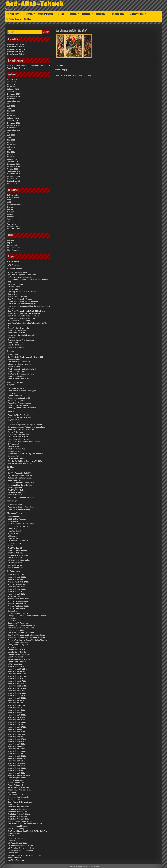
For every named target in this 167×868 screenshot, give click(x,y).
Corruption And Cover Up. (18, 613)
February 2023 (13, 118)
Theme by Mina (94, 866)
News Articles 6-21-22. (17, 732)
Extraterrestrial (13, 195)
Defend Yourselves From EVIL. (20, 277)
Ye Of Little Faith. (15, 858)
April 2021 (11, 154)
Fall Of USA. (13, 529)
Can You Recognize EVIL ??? (20, 473)
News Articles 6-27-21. (17, 739)
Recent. (11, 546)
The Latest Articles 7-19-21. (19, 816)
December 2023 (14, 94)
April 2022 (11, 142)
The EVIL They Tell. (16, 490)
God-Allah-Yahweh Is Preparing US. (22, 304)
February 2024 (13, 89)
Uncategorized (13, 226)
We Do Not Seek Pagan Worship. (21, 497)
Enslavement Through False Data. (21, 628)
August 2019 (12, 183)
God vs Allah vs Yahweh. (18, 297)
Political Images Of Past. (18, 780)
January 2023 (13, 121)
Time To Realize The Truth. (19, 379)
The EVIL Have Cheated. (18, 550)
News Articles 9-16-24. (16, 47)
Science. (73, 14)
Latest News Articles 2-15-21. (19, 654)
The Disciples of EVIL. (17, 488)
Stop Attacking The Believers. (20, 485)
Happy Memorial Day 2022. (19, 642)
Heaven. (29, 14)
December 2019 (14, 174)
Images (10, 209)
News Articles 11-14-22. (17, 683)
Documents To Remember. (19, 623)
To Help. (11, 836)
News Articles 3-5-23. (16, 594)
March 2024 (12, 87)
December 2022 (14, 123)
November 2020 (14, 167)
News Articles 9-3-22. (16, 773)
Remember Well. (14, 800)
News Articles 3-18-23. (17, 589)
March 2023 (12, 116)
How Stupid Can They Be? (18, 434)
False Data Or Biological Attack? (21, 430)
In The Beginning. (15, 647)
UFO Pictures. (14, 265)
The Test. (12, 338)
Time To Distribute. (16, 342)
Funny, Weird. (13, 289)
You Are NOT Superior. (17, 347)
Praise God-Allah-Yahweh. (18, 541)
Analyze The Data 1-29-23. (18, 582)
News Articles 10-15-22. (17, 674)
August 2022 (12, 133)
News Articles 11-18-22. (17, 688)
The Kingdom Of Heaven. (18, 371)
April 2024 (11, 84)
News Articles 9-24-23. (17, 771)
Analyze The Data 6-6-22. (18, 608)
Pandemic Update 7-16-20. (18, 439)
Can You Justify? (15, 422)
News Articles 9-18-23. (17, 768)
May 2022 (11, 140)
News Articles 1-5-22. (16, 592)
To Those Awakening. (16, 492)
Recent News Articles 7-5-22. (19, 790)
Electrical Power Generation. (19, 509)
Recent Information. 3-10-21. (19, 398)
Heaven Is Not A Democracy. (19, 362)
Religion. (61, 14)
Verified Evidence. (15, 565)
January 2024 (13, 92)
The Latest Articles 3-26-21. (19, 807)
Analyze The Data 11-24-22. (19, 599)
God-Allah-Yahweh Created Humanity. (23, 301)
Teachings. (86, 14)
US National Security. (16, 563)
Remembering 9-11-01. (17, 401)
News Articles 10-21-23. (17, 679)
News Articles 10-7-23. (17, 681)
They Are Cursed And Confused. (21, 340)
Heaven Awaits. (14, 359)
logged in (70, 75)
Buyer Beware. (14, 420)
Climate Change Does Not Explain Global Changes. (28, 425)
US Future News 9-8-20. (17, 843)
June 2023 (11, 108)
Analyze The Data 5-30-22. (18, 601)
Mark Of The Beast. (16, 657)
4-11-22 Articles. (14, 596)
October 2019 (13, 179)
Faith (9, 200)
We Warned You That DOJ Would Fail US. (24, 855)
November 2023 (14, 96)
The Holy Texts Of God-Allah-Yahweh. (23, 408)
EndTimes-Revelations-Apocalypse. (22, 391)
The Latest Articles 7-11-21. (19, 814)
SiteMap (27, 19)
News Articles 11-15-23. (17, 686)
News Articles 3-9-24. (16, 700)
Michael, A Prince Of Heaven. (19, 364)
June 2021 (11, 150)
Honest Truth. (13, 534)
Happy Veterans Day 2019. (18, 645)
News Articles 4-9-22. (16, 708)
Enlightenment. (14, 287)
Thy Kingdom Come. (16, 376)
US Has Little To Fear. (17, 459)
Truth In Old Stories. (16, 495)
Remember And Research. (18, 797)
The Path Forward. (15, 451)
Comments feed (14, 248)
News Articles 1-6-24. (16, 667)
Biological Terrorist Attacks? (19, 417)
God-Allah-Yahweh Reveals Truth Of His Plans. (27, 311)
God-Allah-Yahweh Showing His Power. (24, 316)
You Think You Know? (17, 860)
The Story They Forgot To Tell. (20, 821)
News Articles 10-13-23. (17, 671)
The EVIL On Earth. (16, 553)
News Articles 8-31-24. (16, 49)
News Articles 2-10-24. (17, 696)
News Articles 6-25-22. (17, 734)
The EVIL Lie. (13, 804)
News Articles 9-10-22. (17, 763)
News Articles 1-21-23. (17, 587)
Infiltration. (12, 536)
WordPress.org (13, 250)
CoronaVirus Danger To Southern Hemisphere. (27, 427)
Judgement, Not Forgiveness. (20, 478)
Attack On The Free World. (19, 415)
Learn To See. (13, 538)
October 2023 (13, 99)
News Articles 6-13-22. (17, 722)
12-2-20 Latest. (14, 521)
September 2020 (14, 171)
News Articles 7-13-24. (16, 54)
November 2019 (14, 176)
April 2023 (11, 113)
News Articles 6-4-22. (16, 744)
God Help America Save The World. (22, 292)
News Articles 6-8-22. (16, 746)
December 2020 (14, 164)
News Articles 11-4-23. (17, 691)
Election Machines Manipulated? (21, 524)
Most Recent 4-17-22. (16, 396)
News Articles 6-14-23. (17, 725)
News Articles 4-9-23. (16, 710)
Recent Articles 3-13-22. (17, 783)
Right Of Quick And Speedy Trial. (21, 483)
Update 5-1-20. (14, 841)
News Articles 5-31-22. (17, 720)
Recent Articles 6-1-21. (17, 785)
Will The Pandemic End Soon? (20, 463)
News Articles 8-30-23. (17, 756)
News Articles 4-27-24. (17, 705)
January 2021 (13, 162)
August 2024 (12, 82)
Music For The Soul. (46, 14)
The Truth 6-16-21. (15, 558)
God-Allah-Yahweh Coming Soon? (22, 633)
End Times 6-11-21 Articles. (19, 526)
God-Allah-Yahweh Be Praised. (20, 299)
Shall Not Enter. (14, 367)
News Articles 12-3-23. (17, 693)
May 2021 (11, 152)
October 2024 (13, 79)
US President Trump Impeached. (21, 848)
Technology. (101, 14)
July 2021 (11, 147)
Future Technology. (16, 432)
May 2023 (11, 111)
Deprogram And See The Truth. (20, 475)
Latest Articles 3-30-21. (17, 652)
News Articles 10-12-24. (17, 44)
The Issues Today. (117, 14)
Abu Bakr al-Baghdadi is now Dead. (22, 275)
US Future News (13, 19)
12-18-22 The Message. (17, 519)
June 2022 (11, 137)
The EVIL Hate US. (15, 548)
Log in (10, 243)
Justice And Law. (15, 480)
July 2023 (11, 106)
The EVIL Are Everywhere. (18, 405)
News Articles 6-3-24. (16, 742)
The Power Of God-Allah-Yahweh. (21, 335)
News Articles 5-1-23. (16, 712)
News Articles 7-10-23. (17, 749)
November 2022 (14, 125)
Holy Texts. (12, 393)
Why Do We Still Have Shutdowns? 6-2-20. (25, 461)
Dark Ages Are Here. (16, 388)
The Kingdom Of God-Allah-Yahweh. (22, 369)
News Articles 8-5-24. (16, 52)
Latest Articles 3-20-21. (17, 650)
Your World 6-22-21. (16, 567)
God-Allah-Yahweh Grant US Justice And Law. (26, 635)
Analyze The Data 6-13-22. (18, 604)
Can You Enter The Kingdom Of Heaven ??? (25, 357)
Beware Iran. (13, 611)
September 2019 (14, 181)
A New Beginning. (15, 504)
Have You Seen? (14, 531)
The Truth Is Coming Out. (18, 829)
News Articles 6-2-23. (16, 729)
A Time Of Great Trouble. (18, 272)
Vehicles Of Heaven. (16, 345)
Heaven (10, 207)
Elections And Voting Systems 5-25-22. (23, 625)
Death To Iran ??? (15, 621)
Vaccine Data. (13, 853)
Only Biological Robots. (17, 778)
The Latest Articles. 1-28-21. (19, 555)
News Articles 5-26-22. (17, 715)
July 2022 (11, 135)
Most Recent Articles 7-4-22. (19, 662)
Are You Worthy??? (16, 355)
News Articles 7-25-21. (17, 754)
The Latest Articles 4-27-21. (19, 812)
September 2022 (14, 130)
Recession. (12, 792)
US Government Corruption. (19, 560)
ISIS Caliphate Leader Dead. (19, 321)
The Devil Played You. (17, 449)
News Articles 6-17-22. (17, 727)
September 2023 (14, 101)
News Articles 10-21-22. (17, 676)
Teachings (11, 219)
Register (11, 240)
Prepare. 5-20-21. (15, 543)
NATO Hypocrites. (15, 664)
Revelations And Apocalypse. (20, 403)
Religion (11, 212)
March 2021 (12, 157)
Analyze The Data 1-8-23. (18, 584)
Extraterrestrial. (137, 14)
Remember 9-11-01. (16, 795)
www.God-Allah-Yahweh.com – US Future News (26, 66)
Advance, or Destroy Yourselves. (21, 507)
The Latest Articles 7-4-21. (18, 819)
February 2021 (13, 159)
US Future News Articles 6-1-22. (21, 846)
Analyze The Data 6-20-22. (18, 606)
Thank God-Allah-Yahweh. (18, 328)
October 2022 (13, 128)
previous (60, 65)
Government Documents (18, 517)
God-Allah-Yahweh (35, 4)
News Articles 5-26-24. (17, 717)
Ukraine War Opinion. (16, 838)
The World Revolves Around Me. (21, 374)
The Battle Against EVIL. (18, 330)
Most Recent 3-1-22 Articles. (19, 659)
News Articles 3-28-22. (17, 698)
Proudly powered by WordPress (78, 866)
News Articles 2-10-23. (17, 577)
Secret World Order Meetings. (20, 802)
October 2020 (13, 169)
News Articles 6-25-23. (17, 737)
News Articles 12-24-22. (17, 575)
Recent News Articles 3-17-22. (20, 787)
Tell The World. (14, 446)
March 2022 (12, 145)
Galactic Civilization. (16, 630)
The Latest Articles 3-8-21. (18, 809)
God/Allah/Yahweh (15, 205)
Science (10, 217)
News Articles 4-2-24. (16, 703)
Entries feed (12, 245)
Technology (12, 224)
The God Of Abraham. (17, 333)
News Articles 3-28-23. (17, 579)
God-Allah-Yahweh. (14, 14)
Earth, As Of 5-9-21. (16, 284)
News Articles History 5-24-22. (20, 775)
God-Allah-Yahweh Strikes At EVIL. (22, 318)
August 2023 (12, 104)
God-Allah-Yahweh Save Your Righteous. (24, 313)
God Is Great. (13, 294)
